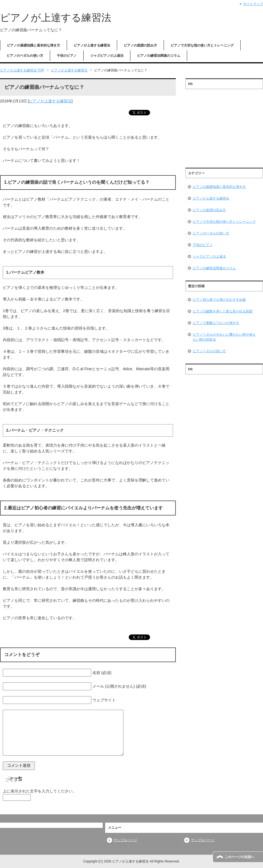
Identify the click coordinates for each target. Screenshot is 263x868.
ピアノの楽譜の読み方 (140, 45)
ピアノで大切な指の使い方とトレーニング (202, 45)
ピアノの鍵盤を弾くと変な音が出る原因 (223, 311)
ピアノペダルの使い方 (209, 351)
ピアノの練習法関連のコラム (159, 56)
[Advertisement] (224, 126)
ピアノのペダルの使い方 (25, 56)
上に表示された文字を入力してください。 (40, 791)
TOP (22, 70)
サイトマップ (253, 4)
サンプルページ (125, 840)
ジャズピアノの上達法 (107, 56)
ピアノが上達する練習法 (56, 18)
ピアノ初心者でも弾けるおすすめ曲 (219, 300)
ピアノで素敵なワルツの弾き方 (216, 323)
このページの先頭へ (239, 857)
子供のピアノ (67, 56)
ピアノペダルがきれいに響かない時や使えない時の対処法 (224, 337)
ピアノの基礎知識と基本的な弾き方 (33, 45)
